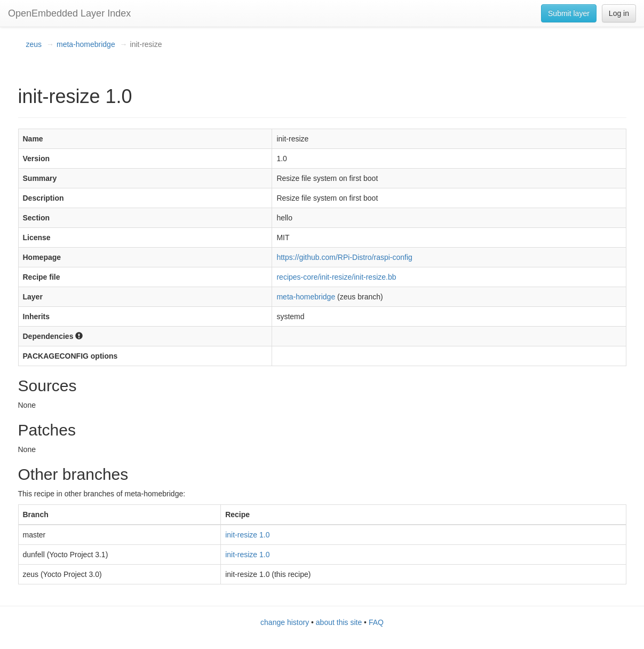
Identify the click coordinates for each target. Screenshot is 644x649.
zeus (34, 44)
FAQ (376, 622)
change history (285, 622)
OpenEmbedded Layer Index (69, 13)
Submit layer (569, 13)
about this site (339, 622)
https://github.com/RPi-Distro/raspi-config (344, 257)
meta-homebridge (86, 44)
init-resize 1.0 (247, 535)
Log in (619, 13)
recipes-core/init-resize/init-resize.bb (336, 277)
